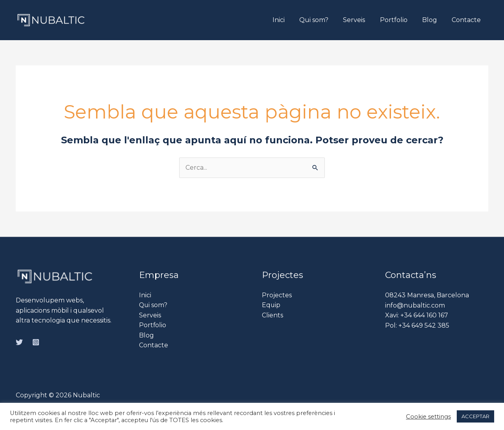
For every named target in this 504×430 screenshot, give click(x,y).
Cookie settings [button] (428, 417)
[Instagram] (36, 342)
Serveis (361, 20)
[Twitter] (19, 342)
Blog (433, 20)
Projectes (277, 295)
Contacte (467, 20)
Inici (290, 20)
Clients (272, 315)
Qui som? (323, 20)
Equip (271, 305)
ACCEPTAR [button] (475, 416)
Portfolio (399, 20)
